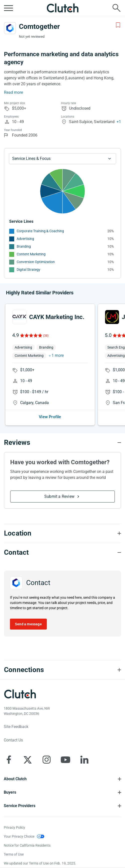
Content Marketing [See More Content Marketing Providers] (31, 254)
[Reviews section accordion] (62, 443)
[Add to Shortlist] (118, 25)
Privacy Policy (14, 827)
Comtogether (39, 26)
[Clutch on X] (28, 760)
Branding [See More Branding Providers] (24, 246)
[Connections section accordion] (62, 670)
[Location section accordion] (62, 533)
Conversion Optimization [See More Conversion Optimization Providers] (36, 262)
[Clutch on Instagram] (47, 760)
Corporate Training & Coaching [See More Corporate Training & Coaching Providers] (40, 231)
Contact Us (13, 740)
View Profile (50, 417)
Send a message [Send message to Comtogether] (28, 624)
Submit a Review (59, 496)
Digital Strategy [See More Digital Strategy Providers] (29, 270)
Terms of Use (14, 854)
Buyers (10, 792)
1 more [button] (58, 355)
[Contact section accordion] (62, 552)
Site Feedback (16, 727)
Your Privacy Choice (19, 836)
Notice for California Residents (27, 845)
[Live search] (117, 8)
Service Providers (20, 806)
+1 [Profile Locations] (119, 122)
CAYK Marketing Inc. (57, 317)
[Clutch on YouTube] (65, 760)
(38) (46, 336)
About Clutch (15, 779)
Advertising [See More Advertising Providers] (25, 239)
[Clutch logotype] (20, 694)
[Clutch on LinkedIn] (84, 760)
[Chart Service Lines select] (62, 159)
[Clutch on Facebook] (9, 760)
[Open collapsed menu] (8, 8)
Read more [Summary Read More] (13, 92)
